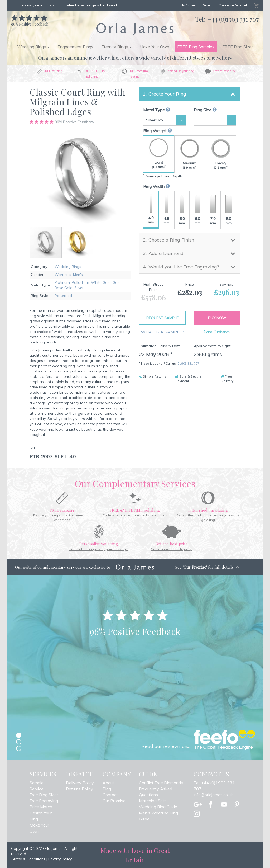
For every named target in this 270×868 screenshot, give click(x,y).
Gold (117, 282)
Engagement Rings (75, 47)
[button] (77, 242)
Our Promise (114, 801)
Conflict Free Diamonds (161, 783)
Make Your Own (154, 47)
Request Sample (162, 318)
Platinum (62, 282)
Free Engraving (44, 801)
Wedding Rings (68, 267)
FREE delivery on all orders (34, 5)
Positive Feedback (30, 22)
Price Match (41, 807)
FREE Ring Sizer (238, 47)
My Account (189, 5)
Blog (107, 789)
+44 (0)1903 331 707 (233, 19)
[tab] (190, 94)
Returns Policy (79, 789)
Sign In (208, 5)
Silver (79, 288)
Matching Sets (153, 801)
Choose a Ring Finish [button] (171, 240)
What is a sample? (162, 332)
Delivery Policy (80, 783)
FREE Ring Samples (196, 47)
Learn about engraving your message (99, 549)
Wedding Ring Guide (158, 807)
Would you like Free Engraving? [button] (184, 267)
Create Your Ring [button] (167, 94)
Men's (78, 275)
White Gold (101, 282)
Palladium (80, 282)
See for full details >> (207, 567)
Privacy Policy (60, 859)
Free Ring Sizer (44, 795)
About (108, 783)
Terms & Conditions (28, 859)
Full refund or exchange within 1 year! (88, 5)
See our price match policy (171, 549)
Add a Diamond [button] (166, 253)
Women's (63, 275)
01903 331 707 (188, 363)
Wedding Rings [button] (33, 47)
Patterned (63, 296)
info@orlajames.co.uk (213, 795)
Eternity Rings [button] (116, 47)
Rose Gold (64, 288)
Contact (110, 795)
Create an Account (233, 5)
